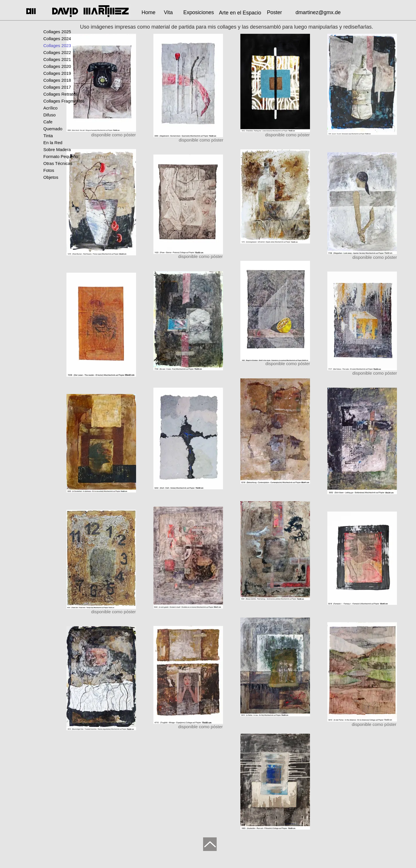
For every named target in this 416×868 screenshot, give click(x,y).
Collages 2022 (57, 52)
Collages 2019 (57, 73)
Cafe (48, 122)
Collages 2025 (57, 32)
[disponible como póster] (278, 364)
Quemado (53, 129)
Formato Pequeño (61, 156)
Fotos (49, 170)
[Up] (210, 844)
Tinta (48, 136)
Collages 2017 (57, 87)
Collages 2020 (57, 66)
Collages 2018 (57, 80)
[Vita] (167, 13)
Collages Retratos (61, 94)
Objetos (51, 177)
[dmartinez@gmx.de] (319, 13)
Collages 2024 (57, 39)
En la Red (53, 143)
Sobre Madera (57, 149)
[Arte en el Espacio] (240, 13)
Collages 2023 (57, 45)
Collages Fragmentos (64, 101)
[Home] (147, 13)
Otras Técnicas (58, 163)
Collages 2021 (57, 59)
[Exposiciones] (199, 13)
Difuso (50, 115)
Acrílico (50, 108)
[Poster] (274, 13)
